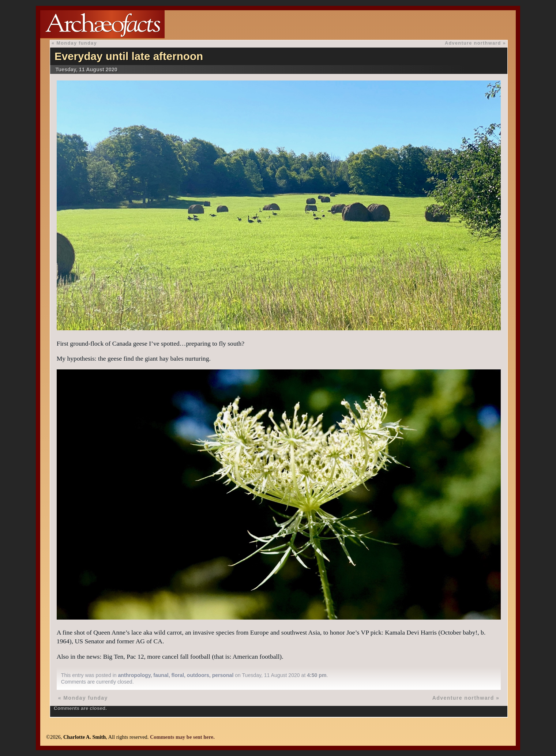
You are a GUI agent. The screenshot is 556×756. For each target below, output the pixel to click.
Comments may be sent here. (182, 737)
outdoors (198, 675)
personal (223, 675)
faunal (161, 675)
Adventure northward (473, 43)
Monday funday (77, 43)
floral (178, 675)
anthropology (134, 675)
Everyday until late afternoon (129, 56)
